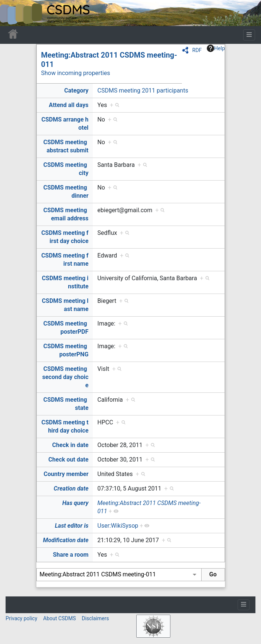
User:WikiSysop (118, 526)
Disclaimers (95, 618)
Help (216, 48)
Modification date (66, 540)
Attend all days (69, 105)
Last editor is (72, 526)
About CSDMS (59, 618)
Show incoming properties (76, 73)
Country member (66, 474)
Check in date (71, 445)
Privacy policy (21, 618)
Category (76, 90)
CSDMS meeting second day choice (66, 377)
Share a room (71, 555)
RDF (197, 50)
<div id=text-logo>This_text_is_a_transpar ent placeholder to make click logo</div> (12, 13)
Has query (76, 503)
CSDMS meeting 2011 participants (143, 90)
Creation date (71, 488)
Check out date (68, 459)
